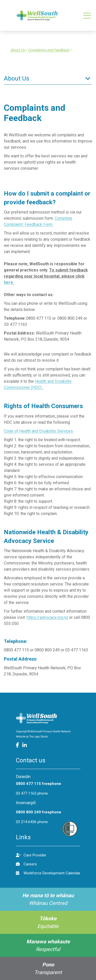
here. (9, 282)
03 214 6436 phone (32, 822)
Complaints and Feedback (49, 50)
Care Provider (31, 855)
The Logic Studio (39, 737)
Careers (26, 864)
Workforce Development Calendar (48, 873)
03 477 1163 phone (32, 793)
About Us (18, 50)
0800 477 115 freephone (39, 784)
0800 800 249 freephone (39, 812)
